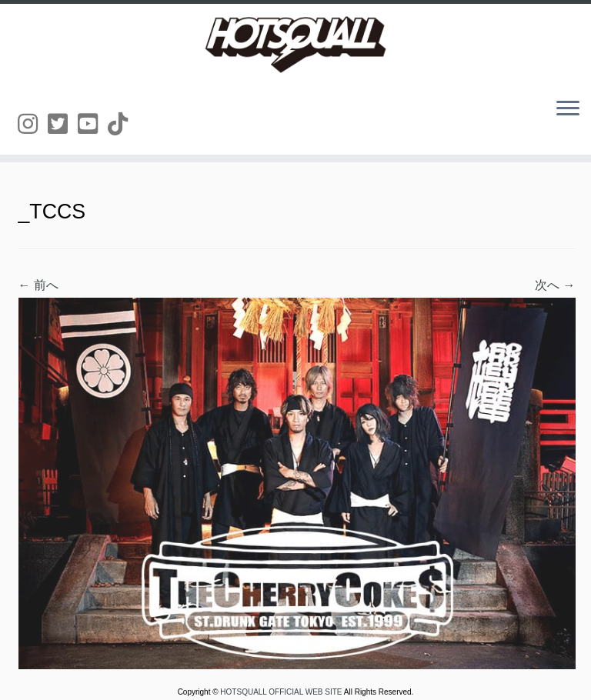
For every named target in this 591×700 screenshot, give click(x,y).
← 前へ (38, 285)
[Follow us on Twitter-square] (63, 124)
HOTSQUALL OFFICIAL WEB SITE (282, 692)
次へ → (555, 285)
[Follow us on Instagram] (33, 124)
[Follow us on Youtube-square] (93, 124)
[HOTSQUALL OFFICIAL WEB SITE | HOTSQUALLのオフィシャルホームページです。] (295, 45)
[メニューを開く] (568, 109)
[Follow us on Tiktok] (123, 124)
